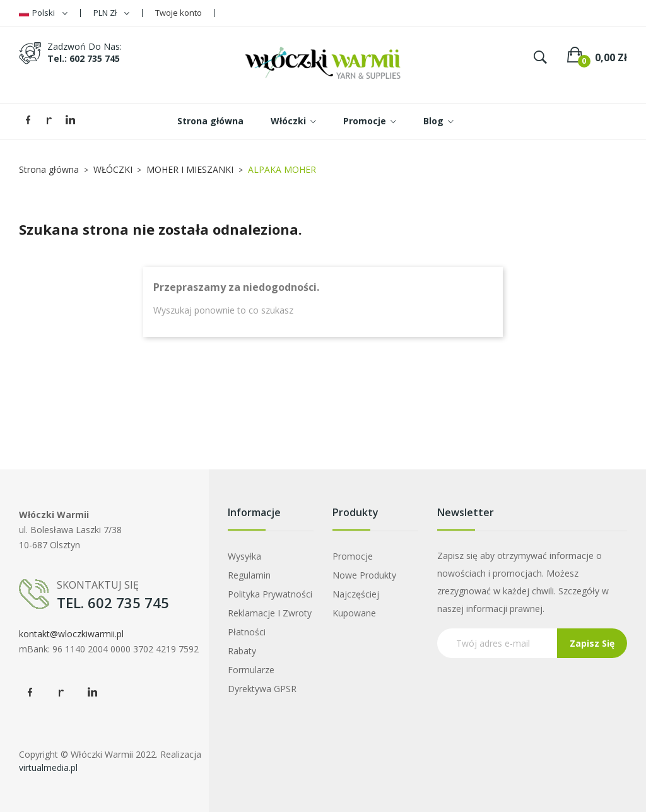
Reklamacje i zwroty (270, 613)
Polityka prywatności (270, 594)
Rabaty (242, 651)
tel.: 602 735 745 (84, 58)
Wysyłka (244, 556)
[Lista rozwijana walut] (111, 13)
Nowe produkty (364, 575)
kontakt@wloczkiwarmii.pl (71, 634)
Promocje (353, 556)
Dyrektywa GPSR (262, 689)
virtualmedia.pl (48, 768)
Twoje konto (179, 13)
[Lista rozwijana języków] (43, 13)
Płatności (247, 632)
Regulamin (249, 575)
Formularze (251, 670)
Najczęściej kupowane (356, 603)
